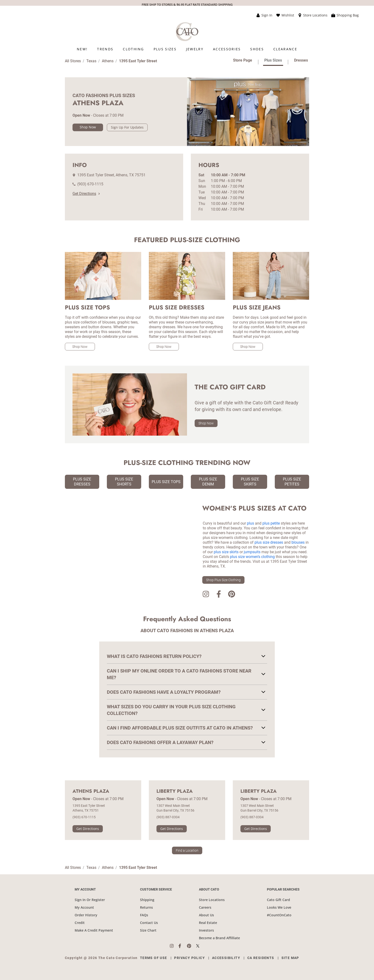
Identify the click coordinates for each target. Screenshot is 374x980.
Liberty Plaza (175, 791)
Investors (206, 930)
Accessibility (226, 958)
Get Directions (86, 194)
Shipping (147, 900)
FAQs (144, 915)
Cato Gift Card (278, 900)
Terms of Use (154, 958)
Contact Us (149, 923)
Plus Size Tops (166, 482)
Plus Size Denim (208, 482)
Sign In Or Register (90, 900)
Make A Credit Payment (94, 930)
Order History (86, 915)
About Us (206, 915)
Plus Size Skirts (250, 482)
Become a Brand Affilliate (219, 938)
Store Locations (212, 900)
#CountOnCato (279, 915)
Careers (205, 907)
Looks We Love (279, 907)
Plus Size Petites (292, 482)
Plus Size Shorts (124, 482)
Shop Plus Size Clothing (223, 580)
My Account (84, 907)
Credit (80, 923)
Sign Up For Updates (127, 127)
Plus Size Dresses (82, 482)
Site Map (290, 958)
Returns (146, 907)
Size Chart (148, 930)
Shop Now (88, 127)
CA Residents (261, 958)
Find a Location (187, 850)
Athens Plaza (91, 791)
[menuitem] (82, 49)
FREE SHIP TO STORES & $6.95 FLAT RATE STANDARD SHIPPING (187, 5)
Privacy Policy (190, 958)
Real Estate (208, 923)
